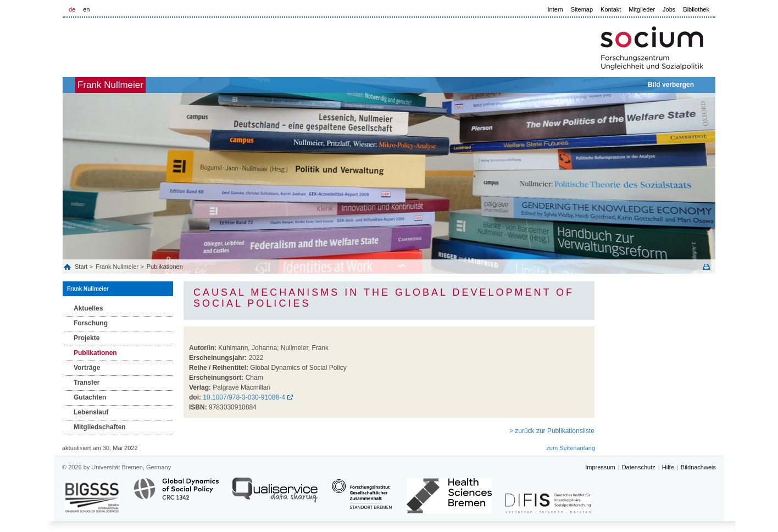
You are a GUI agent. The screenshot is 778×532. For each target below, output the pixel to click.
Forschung (91, 323)
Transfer (87, 383)
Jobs (669, 9)
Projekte (87, 338)
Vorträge (87, 368)
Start (82, 267)
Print (707, 267)
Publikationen (165, 267)
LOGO (147, 45)
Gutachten (90, 397)
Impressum (600, 467)
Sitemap (582, 9)
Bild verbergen (671, 85)
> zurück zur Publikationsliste (552, 431)
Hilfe (668, 467)
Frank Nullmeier (129, 85)
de (72, 9)
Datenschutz (639, 467)
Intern (555, 9)
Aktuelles (88, 308)
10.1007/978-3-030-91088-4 (244, 397)
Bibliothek (696, 9)
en (86, 9)
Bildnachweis (698, 467)
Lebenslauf (91, 412)
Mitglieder (642, 9)
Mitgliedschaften (100, 427)
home (75, 85)
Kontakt (611, 9)
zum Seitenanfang (571, 448)
